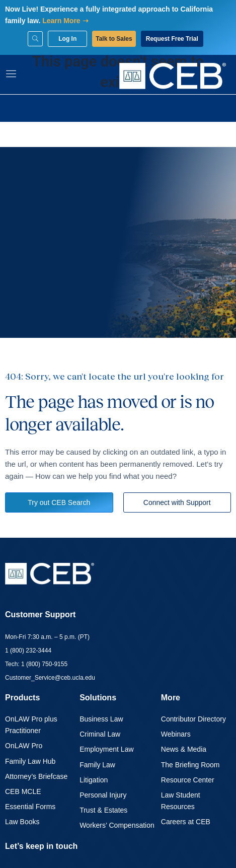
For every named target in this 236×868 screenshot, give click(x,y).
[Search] (35, 39)
